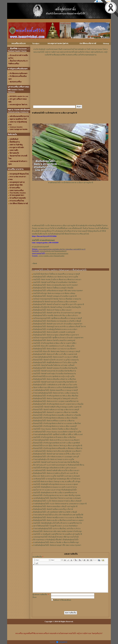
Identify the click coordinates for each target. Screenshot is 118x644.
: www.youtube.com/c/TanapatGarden (48, 256)
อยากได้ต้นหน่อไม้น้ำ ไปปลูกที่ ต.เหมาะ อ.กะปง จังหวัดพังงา (55, 526)
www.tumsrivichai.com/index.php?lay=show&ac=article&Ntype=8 (62, 249)
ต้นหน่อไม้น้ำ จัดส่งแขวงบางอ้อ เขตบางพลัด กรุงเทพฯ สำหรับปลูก (58, 531)
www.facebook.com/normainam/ (57, 253)
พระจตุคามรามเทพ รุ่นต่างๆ (58, 43)
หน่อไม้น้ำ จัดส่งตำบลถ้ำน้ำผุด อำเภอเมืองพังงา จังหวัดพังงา (55, 282)
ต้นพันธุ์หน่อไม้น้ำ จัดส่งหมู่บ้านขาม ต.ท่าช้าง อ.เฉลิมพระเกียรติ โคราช (59, 327)
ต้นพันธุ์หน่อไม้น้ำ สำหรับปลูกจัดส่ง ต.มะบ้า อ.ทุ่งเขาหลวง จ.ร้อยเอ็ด (58, 404)
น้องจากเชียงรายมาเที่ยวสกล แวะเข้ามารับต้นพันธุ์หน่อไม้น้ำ (56, 387)
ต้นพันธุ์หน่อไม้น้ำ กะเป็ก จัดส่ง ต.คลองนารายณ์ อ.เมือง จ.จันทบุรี (57, 501)
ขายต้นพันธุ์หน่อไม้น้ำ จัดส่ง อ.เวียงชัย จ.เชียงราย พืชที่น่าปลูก (56, 542)
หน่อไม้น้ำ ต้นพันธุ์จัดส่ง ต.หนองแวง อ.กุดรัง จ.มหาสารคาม (55, 487)
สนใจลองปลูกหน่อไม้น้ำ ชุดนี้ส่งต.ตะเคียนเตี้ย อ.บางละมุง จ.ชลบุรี (58, 318)
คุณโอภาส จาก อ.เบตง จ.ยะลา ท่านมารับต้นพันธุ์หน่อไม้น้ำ (55, 490)
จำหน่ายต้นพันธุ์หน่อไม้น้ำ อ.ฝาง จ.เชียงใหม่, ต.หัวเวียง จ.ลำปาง (57, 529)
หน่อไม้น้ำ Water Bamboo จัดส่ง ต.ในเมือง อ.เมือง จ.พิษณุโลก (55, 429)
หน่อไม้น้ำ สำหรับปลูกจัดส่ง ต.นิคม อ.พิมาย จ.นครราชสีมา (55, 343)
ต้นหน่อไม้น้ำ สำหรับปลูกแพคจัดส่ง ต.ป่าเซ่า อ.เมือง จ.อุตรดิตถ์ (57, 443)
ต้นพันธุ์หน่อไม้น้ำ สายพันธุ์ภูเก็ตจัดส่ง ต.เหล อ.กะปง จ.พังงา (55, 329)
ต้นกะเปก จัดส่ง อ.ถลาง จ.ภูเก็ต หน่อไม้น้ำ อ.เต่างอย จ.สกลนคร (57, 476)
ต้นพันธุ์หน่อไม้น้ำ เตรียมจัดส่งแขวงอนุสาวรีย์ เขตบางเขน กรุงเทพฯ (58, 291)
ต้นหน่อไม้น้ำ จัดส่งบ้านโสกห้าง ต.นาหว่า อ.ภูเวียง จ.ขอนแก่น (56, 360)
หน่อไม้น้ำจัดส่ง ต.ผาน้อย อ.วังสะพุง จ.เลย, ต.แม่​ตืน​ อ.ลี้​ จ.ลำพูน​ (57, 482)
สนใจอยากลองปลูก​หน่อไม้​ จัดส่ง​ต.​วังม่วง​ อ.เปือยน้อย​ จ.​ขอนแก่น (57, 299)
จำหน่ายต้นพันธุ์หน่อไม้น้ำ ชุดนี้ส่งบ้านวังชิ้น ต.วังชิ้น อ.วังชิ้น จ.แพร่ (58, 434)
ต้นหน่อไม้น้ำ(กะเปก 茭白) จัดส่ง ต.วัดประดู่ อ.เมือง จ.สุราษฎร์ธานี (58, 446)
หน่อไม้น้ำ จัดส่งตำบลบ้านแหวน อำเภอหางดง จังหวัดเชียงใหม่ (56, 462)
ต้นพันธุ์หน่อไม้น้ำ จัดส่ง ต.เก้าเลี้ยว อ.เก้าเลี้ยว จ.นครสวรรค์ (55, 354)
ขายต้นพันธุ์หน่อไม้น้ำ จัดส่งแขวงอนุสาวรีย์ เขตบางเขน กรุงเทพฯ (57, 545)
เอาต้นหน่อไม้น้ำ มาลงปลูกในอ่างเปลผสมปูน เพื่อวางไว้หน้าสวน (57, 479)
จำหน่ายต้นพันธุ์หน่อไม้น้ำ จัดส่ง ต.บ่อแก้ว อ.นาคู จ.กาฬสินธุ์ (55, 357)
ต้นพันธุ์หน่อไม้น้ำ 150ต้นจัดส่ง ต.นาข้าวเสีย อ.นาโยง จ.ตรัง (55, 385)
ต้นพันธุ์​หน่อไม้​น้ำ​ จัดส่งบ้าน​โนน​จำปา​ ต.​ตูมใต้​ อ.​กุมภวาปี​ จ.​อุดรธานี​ (59, 304)
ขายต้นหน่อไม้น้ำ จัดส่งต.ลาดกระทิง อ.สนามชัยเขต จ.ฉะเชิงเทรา (57, 451)
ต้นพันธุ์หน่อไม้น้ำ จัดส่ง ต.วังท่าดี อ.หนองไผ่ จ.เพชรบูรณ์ (54, 340)
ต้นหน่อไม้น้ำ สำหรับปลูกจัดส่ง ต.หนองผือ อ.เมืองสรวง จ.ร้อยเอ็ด (57, 415)
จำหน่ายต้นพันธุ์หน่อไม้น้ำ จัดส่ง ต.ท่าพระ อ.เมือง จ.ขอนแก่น (56, 393)
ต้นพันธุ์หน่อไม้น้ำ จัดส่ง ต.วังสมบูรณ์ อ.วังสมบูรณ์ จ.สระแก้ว (55, 399)
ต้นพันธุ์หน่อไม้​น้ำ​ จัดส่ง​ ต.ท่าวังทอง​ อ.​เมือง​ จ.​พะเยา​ (52, 310)
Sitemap (106, 43)
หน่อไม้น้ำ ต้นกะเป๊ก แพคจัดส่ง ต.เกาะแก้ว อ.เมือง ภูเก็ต (54, 346)
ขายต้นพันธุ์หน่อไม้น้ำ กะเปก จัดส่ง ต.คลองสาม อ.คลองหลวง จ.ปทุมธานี (60, 504)
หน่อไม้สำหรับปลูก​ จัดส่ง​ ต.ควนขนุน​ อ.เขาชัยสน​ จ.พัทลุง (54, 293)
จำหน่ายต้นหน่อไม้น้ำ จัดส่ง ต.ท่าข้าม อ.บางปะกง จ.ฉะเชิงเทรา (56, 440)
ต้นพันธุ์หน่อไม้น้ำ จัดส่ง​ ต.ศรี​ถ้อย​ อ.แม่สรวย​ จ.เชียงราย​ (54, 421)
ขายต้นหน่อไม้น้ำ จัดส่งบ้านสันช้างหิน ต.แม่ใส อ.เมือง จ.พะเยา (56, 470)
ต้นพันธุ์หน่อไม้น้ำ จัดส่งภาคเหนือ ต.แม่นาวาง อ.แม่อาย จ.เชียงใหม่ (58, 518)
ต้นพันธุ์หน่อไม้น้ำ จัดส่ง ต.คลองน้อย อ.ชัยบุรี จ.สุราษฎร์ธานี (55, 506)
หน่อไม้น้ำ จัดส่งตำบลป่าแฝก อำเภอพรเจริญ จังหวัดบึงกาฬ (55, 382)
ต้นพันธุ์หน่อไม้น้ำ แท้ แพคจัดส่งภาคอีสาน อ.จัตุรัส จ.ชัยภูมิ (55, 512)
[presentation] (68, 606)
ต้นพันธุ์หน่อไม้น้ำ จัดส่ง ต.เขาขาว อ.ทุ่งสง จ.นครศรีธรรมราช (56, 401)
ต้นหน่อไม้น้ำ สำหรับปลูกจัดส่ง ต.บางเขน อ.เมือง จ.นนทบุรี (55, 426)
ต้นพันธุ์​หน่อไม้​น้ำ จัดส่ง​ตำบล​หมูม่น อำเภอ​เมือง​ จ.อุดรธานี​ (55, 296)
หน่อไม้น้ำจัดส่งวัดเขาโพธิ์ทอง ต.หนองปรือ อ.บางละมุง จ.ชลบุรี (56, 274)
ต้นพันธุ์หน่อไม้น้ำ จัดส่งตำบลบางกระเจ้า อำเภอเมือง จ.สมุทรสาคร (58, 324)
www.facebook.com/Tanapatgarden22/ (53, 251)
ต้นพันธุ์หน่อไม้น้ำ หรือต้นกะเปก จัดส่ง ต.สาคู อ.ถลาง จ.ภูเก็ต (56, 277)
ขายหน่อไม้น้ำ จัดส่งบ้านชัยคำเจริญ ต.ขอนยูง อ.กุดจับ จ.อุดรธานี (57, 407)
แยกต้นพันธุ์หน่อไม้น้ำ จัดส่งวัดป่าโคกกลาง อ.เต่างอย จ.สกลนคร (57, 498)
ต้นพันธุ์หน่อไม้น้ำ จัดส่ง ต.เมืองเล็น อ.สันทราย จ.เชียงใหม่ (55, 379)
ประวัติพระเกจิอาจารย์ (88, 43)
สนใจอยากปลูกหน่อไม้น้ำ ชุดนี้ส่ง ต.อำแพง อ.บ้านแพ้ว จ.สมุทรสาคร (58, 338)
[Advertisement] (71, 63)
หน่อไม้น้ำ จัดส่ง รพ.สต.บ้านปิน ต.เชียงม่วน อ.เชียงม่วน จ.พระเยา (57, 280)
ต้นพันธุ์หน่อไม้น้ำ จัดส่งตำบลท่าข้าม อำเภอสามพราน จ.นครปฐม (57, 313)
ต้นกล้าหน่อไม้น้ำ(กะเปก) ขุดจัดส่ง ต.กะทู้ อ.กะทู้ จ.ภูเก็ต (54, 376)
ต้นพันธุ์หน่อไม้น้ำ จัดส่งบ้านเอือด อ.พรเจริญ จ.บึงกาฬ (53, 509)
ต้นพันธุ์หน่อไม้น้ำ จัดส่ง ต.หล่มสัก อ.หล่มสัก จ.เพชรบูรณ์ (54, 332)
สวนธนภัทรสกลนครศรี (40, 247)
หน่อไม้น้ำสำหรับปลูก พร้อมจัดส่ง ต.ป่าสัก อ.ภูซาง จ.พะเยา (55, 468)
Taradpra (36, 43)
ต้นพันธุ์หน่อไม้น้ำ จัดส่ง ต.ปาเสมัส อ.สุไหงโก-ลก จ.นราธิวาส (56, 473)
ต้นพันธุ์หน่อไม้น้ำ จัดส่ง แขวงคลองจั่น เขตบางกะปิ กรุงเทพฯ (55, 285)
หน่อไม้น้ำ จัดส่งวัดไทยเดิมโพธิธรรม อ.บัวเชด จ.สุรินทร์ (54, 365)
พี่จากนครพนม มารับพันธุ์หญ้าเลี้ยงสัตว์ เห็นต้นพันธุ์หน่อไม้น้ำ (56, 540)
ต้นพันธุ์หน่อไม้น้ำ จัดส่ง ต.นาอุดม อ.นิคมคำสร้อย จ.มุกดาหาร (56, 335)
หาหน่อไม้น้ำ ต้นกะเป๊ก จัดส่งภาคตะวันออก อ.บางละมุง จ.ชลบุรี (57, 351)
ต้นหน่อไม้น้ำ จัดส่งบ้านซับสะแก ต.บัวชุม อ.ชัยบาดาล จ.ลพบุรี (56, 410)
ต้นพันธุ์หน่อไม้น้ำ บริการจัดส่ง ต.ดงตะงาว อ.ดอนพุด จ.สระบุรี (56, 457)
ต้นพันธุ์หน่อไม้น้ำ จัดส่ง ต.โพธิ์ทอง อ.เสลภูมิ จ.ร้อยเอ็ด (53, 288)
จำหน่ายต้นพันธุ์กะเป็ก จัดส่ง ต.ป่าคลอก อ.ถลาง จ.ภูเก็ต (54, 459)
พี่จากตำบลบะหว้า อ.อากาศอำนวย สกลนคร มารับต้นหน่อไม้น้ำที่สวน (59, 465)
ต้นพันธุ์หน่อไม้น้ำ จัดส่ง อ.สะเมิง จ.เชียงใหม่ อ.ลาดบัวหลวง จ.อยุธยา (58, 520)
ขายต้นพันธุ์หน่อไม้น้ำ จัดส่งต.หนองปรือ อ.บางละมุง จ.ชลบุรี (55, 390)
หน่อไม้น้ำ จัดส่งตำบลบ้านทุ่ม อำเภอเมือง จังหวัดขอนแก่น (55, 374)
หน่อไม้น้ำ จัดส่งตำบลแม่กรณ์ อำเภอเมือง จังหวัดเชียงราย (55, 371)
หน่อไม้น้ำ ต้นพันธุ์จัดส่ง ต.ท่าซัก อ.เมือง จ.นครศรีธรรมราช (55, 493)
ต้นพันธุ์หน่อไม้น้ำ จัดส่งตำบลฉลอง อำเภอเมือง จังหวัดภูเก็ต (55, 368)
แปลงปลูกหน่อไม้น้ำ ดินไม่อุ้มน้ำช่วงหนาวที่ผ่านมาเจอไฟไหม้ (56, 537)
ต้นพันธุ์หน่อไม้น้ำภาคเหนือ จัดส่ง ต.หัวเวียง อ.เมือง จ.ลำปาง (55, 315)
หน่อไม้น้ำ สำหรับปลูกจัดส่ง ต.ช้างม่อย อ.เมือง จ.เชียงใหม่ (54, 437)
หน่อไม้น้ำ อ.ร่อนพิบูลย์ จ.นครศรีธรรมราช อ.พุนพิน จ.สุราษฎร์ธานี (58, 534)
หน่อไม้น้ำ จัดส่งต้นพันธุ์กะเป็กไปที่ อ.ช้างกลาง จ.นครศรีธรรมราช (57, 523)
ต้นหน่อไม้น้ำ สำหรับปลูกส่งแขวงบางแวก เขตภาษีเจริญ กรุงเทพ (57, 495)
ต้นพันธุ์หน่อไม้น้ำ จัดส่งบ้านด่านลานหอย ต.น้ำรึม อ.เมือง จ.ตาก (57, 454)
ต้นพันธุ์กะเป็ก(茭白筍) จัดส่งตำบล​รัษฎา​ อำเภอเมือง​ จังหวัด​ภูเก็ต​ (57, 307)
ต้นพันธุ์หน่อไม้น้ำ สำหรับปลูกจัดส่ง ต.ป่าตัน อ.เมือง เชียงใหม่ (56, 396)
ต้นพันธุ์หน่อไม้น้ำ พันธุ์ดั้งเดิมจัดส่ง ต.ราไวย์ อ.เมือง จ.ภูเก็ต (55, 363)
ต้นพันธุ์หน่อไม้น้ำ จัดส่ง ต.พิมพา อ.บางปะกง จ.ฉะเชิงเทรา (55, 349)
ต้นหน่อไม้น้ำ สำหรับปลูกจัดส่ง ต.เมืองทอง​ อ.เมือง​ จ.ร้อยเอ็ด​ (55, 418)
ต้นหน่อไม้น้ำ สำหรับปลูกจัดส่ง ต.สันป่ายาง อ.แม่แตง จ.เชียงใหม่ (57, 423)
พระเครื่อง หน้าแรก (19, 43)
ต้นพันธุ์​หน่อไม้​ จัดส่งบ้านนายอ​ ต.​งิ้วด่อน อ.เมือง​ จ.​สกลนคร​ (55, 302)
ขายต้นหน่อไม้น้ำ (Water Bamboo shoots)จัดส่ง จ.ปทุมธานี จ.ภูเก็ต (57, 432)
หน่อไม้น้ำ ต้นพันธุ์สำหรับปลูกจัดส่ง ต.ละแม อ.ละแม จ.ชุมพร (56, 484)
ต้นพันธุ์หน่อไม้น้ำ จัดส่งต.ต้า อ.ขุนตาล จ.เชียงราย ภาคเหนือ (55, 412)
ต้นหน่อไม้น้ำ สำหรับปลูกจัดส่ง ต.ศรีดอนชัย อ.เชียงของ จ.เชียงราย (58, 448)
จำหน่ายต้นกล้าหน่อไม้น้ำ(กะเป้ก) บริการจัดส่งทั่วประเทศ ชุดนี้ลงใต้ (58, 515)
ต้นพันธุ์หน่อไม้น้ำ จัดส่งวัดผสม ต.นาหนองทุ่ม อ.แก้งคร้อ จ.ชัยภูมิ (57, 321)
